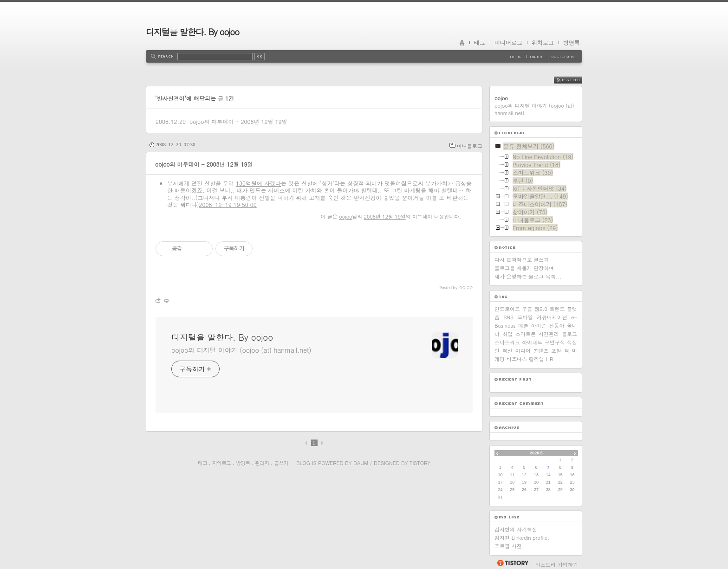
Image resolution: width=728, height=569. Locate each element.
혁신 (507, 351)
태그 (480, 43)
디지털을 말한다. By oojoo (192, 32)
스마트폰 (526, 334)
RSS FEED (575, 80)
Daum (361, 463)
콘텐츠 (541, 351)
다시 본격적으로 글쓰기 (522, 260)
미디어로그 (508, 43)
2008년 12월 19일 (385, 217)
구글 (527, 309)
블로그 (569, 334)
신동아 (556, 326)
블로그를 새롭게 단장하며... (527, 268)
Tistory (420, 463)
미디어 (523, 351)
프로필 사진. (509, 546)
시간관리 (549, 334)
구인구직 (555, 342)
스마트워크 (507, 342)
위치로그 (543, 43)
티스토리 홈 (512, 563)
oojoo (345, 217)
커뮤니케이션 (552, 317)
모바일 (525, 317)
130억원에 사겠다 (258, 183)
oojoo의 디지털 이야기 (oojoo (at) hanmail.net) (241, 350)
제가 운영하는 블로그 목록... (528, 276)
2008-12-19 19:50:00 (228, 204)
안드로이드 (507, 309)
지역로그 (221, 463)
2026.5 (536, 453)
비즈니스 (517, 359)
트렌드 (557, 309)
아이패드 (532, 342)
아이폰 (539, 326)
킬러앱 (536, 359)
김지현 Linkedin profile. (522, 538)
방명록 (572, 43)
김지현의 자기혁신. (517, 529)
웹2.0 (541, 309)
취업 (507, 334)
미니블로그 (470, 146)
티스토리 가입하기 (557, 565)
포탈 (556, 351)
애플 (523, 326)
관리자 (262, 463)
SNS (508, 317)
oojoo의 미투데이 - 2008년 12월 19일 (238, 121)
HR (549, 359)
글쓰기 (281, 463)
